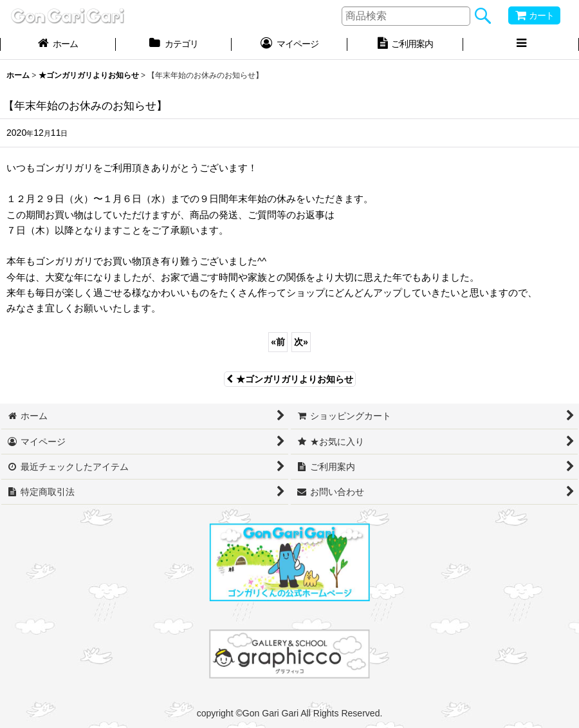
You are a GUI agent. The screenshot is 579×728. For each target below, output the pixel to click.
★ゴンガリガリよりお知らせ (290, 379)
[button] (521, 45)
